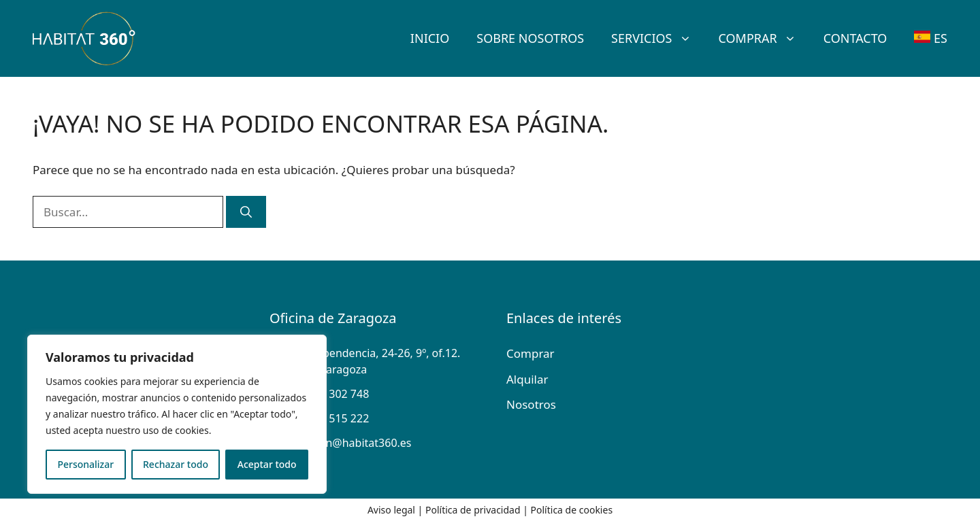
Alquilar (527, 379)
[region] (177, 414)
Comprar (764, 38)
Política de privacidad (473, 510)
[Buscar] (246, 212)
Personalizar (85, 464)
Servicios (658, 38)
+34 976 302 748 (327, 394)
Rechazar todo (176, 464)
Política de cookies (572, 510)
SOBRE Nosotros (530, 38)
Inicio (430, 38)
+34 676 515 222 (327, 418)
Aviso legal (391, 510)
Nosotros (531, 404)
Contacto (855, 38)
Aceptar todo (267, 464)
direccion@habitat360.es (349, 443)
